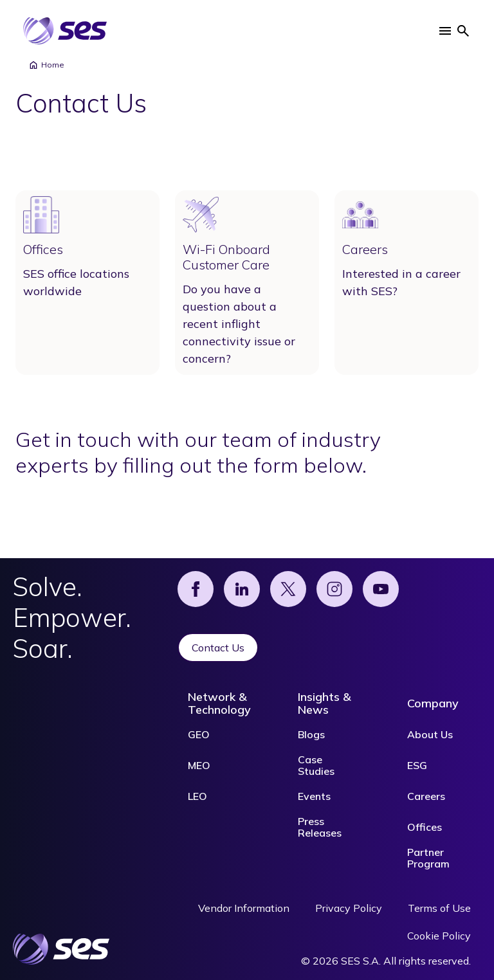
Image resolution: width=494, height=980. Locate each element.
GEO (199, 734)
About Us (430, 734)
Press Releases (320, 827)
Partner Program (428, 858)
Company (433, 703)
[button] (445, 31)
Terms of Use (439, 908)
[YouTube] (381, 589)
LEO (197, 796)
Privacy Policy (349, 908)
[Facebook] (196, 589)
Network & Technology (219, 703)
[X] (288, 589)
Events (314, 796)
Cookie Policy (439, 936)
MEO (199, 765)
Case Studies (316, 765)
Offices (425, 827)
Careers (426, 796)
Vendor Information (244, 908)
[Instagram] (334, 589)
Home (46, 65)
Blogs (311, 734)
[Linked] (242, 589)
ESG (417, 765)
